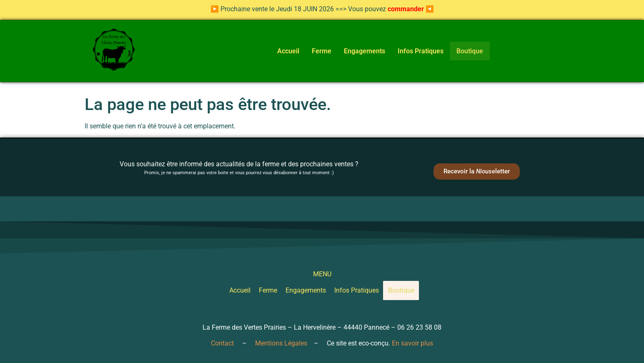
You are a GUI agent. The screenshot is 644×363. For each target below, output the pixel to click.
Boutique (470, 51)
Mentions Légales (281, 343)
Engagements (362, 51)
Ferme (319, 51)
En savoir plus (412, 343)
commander (406, 9)
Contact (222, 343)
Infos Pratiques (418, 51)
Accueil (286, 51)
